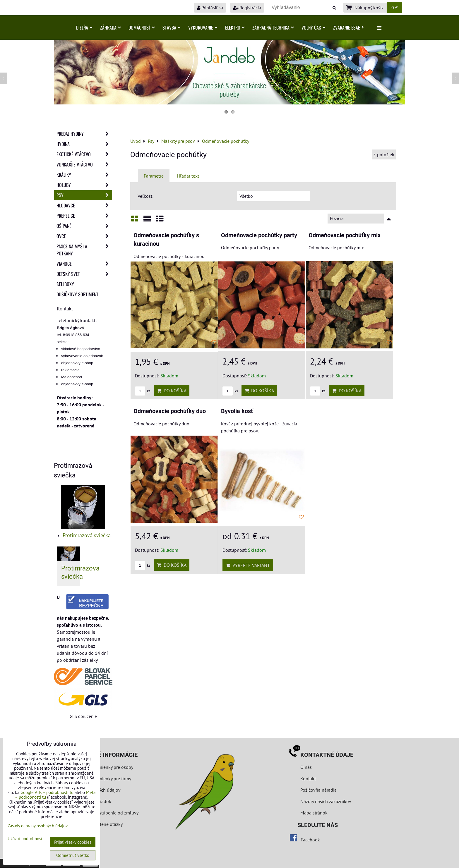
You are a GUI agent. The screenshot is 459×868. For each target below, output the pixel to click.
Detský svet (84, 274)
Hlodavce (84, 205)
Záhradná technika (273, 27)
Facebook (310, 840)
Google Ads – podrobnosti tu (47, 792)
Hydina (84, 144)
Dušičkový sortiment (77, 294)
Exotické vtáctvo (84, 154)
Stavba (172, 27)
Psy (84, 195)
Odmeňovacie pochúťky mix (345, 235)
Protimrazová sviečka (87, 535)
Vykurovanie (203, 27)
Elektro (235, 27)
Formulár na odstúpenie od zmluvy (103, 813)
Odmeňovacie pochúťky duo (170, 411)
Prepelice (84, 216)
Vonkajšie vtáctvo (84, 164)
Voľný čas (314, 27)
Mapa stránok (314, 813)
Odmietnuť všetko (73, 855)
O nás (306, 767)
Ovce (84, 236)
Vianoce (84, 264)
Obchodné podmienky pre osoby (101, 767)
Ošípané (84, 226)
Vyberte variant (248, 565)
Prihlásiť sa (210, 8)
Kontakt (308, 778)
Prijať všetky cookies (73, 842)
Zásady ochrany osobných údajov (38, 826)
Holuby (84, 185)
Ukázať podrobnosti (26, 839)
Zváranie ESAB (348, 27)
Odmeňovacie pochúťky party (259, 235)
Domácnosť (142, 27)
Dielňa (84, 27)
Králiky (84, 175)
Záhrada (111, 27)
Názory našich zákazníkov (326, 801)
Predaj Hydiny (84, 134)
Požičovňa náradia (318, 790)
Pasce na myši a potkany (84, 250)
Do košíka (172, 391)
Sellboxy (65, 284)
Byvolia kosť (237, 411)
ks (143, 391)
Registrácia (247, 8)
